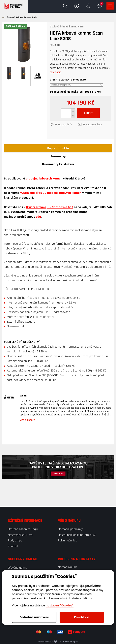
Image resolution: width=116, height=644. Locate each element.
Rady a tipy (15, 541)
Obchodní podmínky (70, 529)
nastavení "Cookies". (60, 605)
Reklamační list (67, 541)
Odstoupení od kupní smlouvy (77, 535)
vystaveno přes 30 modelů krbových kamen (51, 193)
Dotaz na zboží (64, 125)
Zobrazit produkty (110, 6)
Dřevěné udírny (17, 568)
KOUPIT (88, 113)
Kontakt (13, 546)
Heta (23, 396)
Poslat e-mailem (93, 125)
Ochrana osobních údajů (23, 529)
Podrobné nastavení (34, 617)
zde (38, 217)
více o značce (27, 420)
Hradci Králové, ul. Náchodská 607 (50, 207)
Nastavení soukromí (21, 535)
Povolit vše (82, 617)
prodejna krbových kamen (44, 179)
